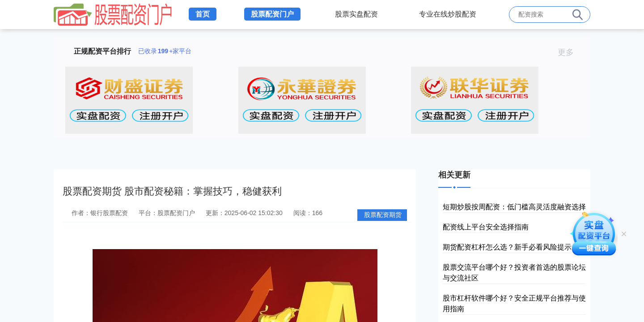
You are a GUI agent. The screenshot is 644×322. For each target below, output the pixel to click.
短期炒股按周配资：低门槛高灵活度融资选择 (514, 207)
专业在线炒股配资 (448, 14)
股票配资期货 (383, 215)
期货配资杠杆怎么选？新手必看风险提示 (507, 247)
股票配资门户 (272, 14)
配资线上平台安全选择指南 (486, 227)
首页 (203, 14)
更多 (570, 52)
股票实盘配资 (356, 14)
